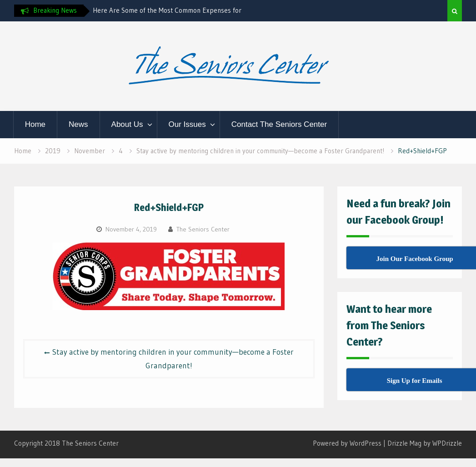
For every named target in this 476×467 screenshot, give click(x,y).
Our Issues (187, 124)
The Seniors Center (203, 229)
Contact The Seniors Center (279, 124)
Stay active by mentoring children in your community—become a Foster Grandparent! (173, 359)
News (78, 124)
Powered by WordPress (347, 443)
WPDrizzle (447, 443)
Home (35, 124)
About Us (127, 124)
